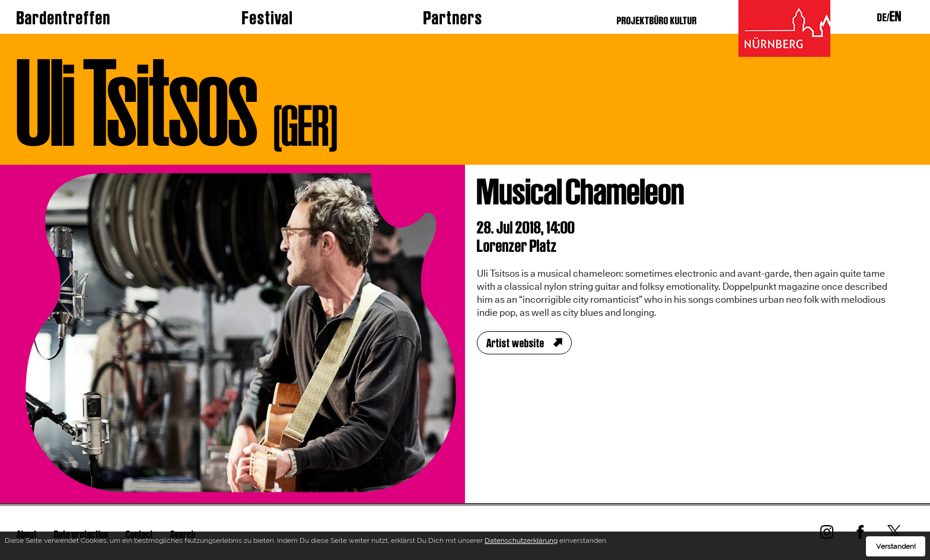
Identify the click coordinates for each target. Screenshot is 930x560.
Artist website (515, 343)
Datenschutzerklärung (521, 542)
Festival (267, 18)
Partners (453, 18)
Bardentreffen (64, 18)
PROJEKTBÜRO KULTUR (657, 20)
